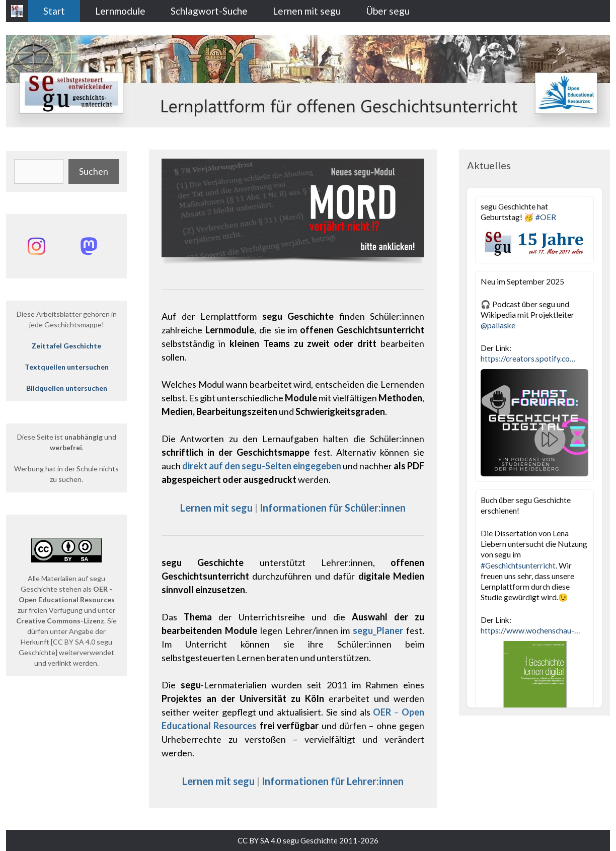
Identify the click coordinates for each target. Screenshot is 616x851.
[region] (293, 214)
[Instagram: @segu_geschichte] (36, 246)
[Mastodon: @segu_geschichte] (89, 246)
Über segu (388, 11)
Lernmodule (120, 11)
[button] (293, 208)
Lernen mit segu (307, 11)
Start (54, 11)
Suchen (94, 171)
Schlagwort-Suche (209, 11)
